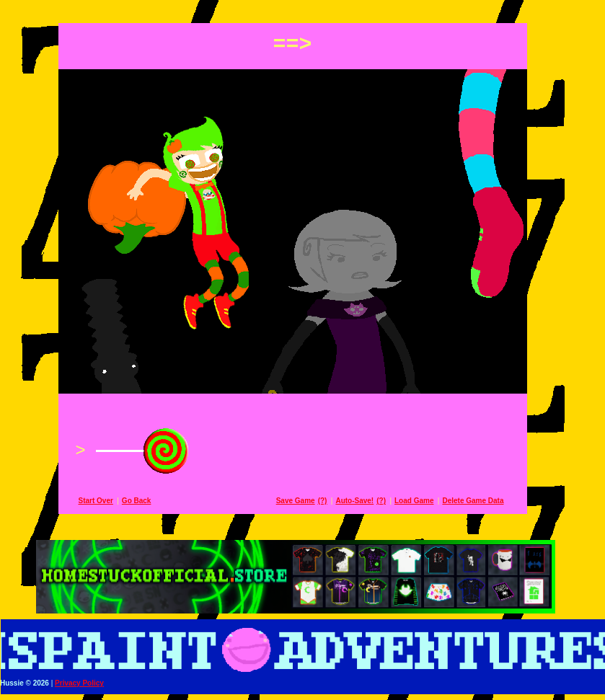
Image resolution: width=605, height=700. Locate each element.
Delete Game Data (483, 501)
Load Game (424, 501)
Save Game (306, 501)
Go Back (147, 501)
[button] (302, 9)
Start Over (106, 501)
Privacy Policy (89, 683)
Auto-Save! (365, 501)
